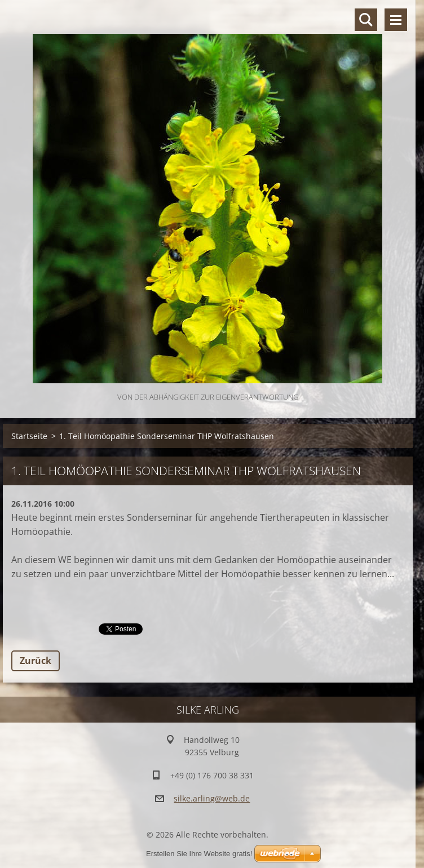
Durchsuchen (366, 20)
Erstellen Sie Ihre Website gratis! (199, 854)
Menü (396, 20)
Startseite (29, 436)
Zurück (36, 661)
